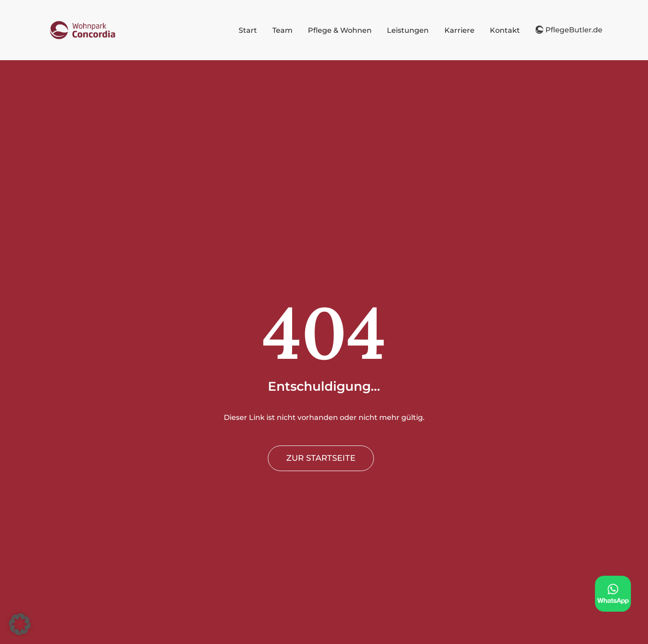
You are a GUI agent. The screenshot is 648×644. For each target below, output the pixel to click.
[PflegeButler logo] (82, 22)
